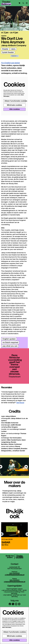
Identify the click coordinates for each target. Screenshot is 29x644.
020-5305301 (14, 580)
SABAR (6, 542)
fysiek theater (8, 52)
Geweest (15, 56)
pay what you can (10, 346)
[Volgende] (26, 467)
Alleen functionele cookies (15, 101)
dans (13, 49)
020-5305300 (14, 573)
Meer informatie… (7, 627)
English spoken (9, 339)
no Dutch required (10, 342)
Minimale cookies (14, 105)
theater (5, 49)
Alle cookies (15, 109)
